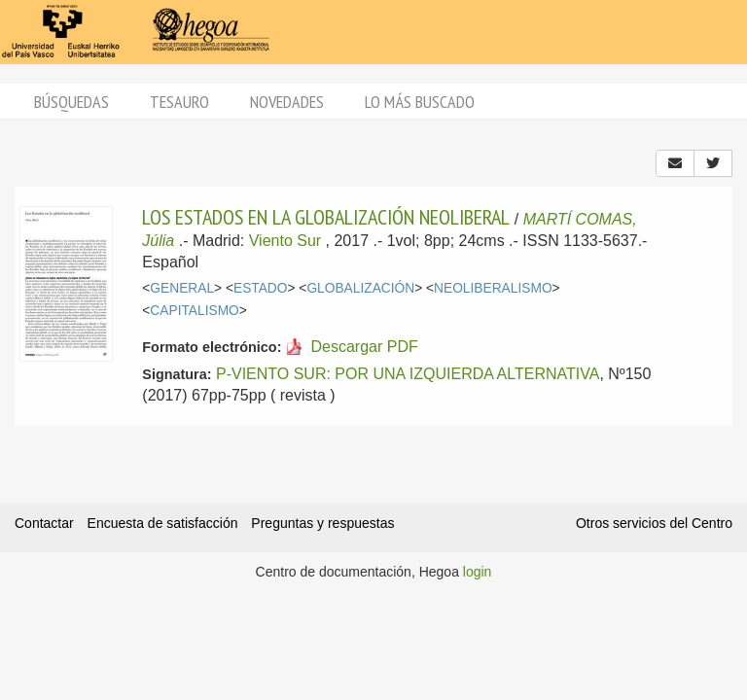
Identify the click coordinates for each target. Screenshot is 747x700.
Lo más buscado (420, 102)
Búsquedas (71, 102)
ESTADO (261, 288)
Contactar (44, 523)
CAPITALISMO (194, 311)
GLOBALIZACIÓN (360, 288)
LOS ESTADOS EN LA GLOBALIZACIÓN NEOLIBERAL (326, 217)
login (478, 572)
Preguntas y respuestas (322, 523)
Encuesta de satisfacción (163, 523)
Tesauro (179, 102)
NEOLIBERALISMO (493, 288)
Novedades (287, 102)
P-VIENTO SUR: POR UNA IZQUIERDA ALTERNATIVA (408, 374)
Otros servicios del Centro (654, 523)
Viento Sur (285, 241)
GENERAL (182, 288)
